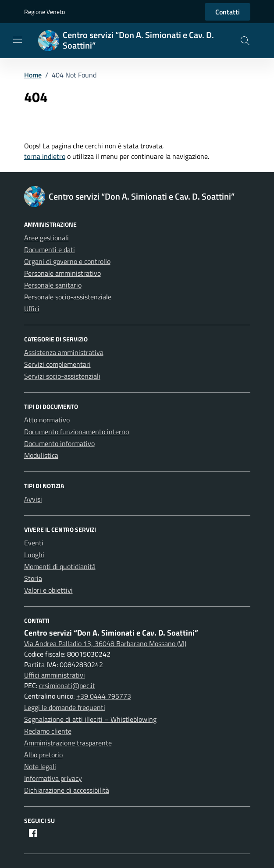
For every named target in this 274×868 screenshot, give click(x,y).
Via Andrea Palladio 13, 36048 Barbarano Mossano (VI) (105, 643)
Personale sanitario (53, 285)
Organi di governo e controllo (67, 261)
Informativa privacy (53, 778)
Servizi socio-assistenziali (62, 376)
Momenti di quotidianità (60, 566)
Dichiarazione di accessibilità (67, 790)
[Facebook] (33, 834)
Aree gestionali (46, 238)
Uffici (32, 309)
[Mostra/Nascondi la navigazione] (18, 40)
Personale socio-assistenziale (68, 297)
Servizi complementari (57, 364)
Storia (33, 578)
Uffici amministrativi (55, 675)
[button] (245, 41)
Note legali (40, 766)
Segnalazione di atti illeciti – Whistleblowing (90, 719)
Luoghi (34, 555)
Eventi (34, 543)
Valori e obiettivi (48, 590)
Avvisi (33, 499)
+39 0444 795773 (104, 696)
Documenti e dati (50, 250)
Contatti (228, 12)
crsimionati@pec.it (67, 685)
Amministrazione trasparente (68, 743)
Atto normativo (47, 420)
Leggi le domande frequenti (65, 707)
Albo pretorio (43, 755)
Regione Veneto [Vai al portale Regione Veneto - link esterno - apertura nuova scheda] (44, 12)
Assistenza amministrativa (64, 352)
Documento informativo (59, 443)
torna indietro (45, 156)
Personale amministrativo (62, 273)
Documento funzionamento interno (77, 432)
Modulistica (41, 455)
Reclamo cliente (48, 731)
